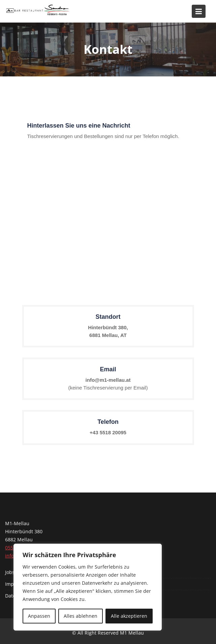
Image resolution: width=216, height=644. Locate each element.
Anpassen (39, 616)
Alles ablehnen (81, 616)
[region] (88, 587)
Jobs (11, 572)
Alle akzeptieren (129, 616)
